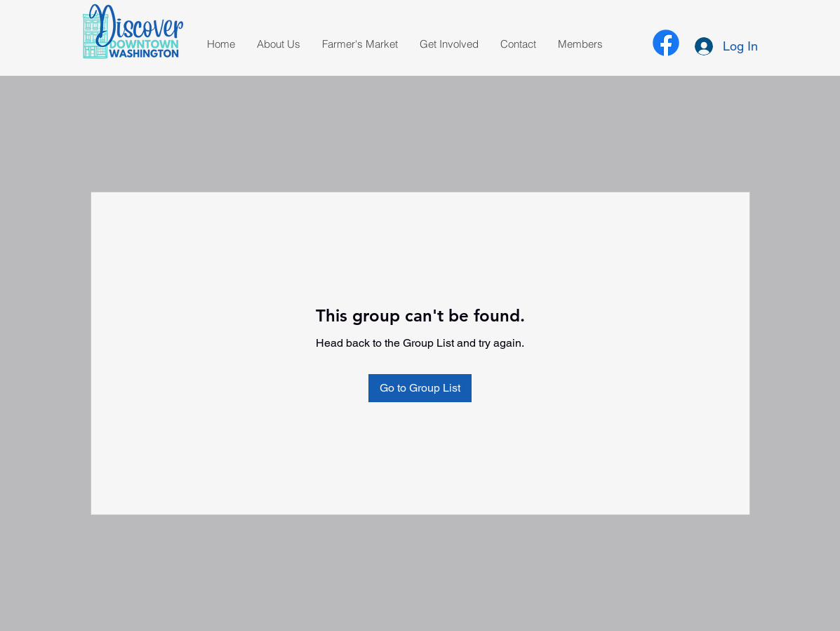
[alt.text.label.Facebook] (666, 43)
